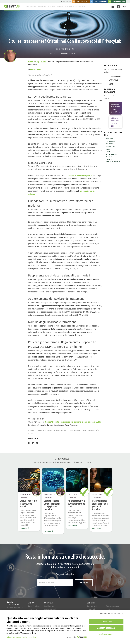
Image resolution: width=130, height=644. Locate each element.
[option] (29, 500)
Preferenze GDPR (106, 634)
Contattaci (82, 6)
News (43, 61)
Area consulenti (80, 1)
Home (31, 61)
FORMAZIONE (110, 146)
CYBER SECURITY (111, 154)
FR (67, 1)
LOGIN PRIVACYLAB (116, 1)
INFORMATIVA (111, 141)
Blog (66, 6)
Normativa (113, 80)
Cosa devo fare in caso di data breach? (115, 108)
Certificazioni (41, 6)
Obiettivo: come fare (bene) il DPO (115, 122)
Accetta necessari (106, 628)
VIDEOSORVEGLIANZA (113, 162)
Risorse (71, 6)
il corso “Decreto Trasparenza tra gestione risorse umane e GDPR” (73, 422)
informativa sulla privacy (65, 574)
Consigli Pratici (115, 76)
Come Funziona (31, 6)
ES (70, 1)
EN (64, 1)
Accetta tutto (106, 621)
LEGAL (108, 152)
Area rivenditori (98, 1)
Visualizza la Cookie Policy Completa (22, 637)
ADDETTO (109, 157)
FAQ (76, 6)
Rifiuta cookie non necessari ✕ (112, 613)
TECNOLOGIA (110, 139)
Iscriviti (84, 583)
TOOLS (108, 149)
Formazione (60, 6)
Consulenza (51, 6)
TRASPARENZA (111, 144)
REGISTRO (109, 159)
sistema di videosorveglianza (80, 175)
